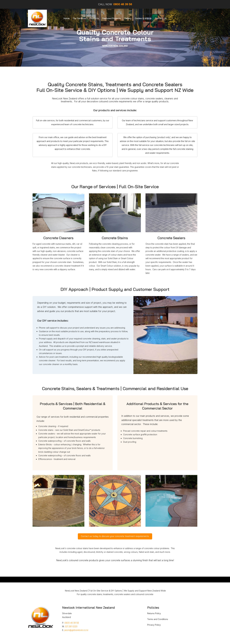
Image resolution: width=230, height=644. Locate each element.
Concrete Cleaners (58, 238)
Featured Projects (112, 18)
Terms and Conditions (158, 619)
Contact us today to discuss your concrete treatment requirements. (115, 536)
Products (94, 18)
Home (67, 18)
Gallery (128, 18)
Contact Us (161, 18)
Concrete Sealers (171, 238)
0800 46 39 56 (72, 623)
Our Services (79, 18)
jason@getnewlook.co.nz (76, 630)
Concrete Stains (115, 238)
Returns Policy (154, 613)
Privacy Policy (154, 625)
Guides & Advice (143, 18)
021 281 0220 (71, 626)
